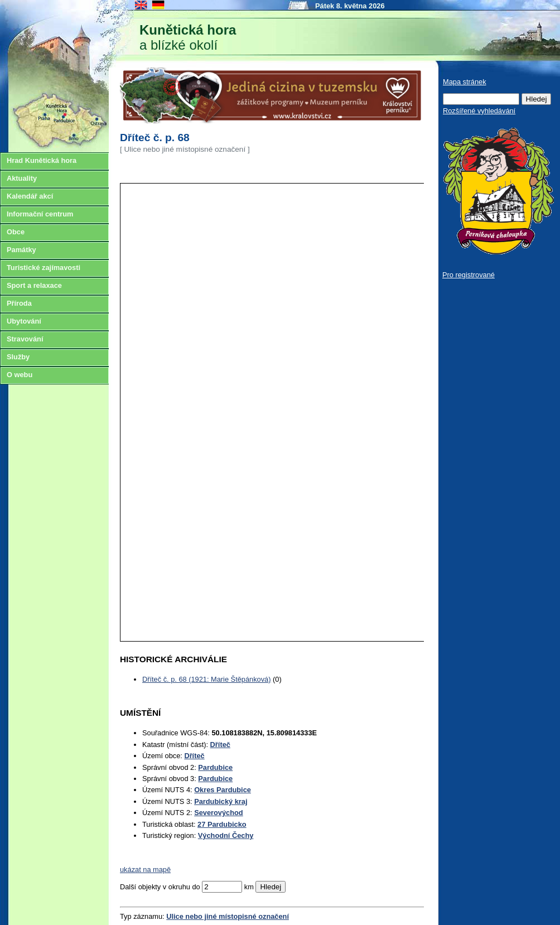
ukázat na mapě (145, 869)
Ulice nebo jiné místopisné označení (228, 916)
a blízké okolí (188, 37)
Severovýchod (219, 813)
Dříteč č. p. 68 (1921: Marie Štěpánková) (206, 679)
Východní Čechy (226, 835)
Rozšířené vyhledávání (479, 111)
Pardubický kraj (221, 801)
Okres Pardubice (223, 790)
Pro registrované (469, 275)
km (249, 887)
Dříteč (220, 745)
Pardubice (215, 767)
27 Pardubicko (222, 824)
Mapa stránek (465, 82)
